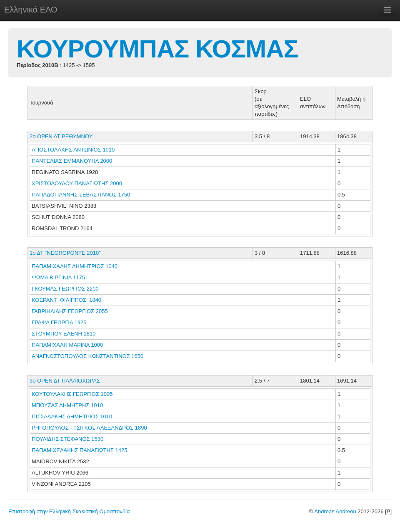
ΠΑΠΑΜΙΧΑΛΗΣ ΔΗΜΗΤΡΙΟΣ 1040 (75, 266)
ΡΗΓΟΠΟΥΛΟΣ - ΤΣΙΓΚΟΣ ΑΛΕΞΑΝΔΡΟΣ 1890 (89, 428)
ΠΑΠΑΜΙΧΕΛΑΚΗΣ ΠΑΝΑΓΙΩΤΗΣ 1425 (79, 450)
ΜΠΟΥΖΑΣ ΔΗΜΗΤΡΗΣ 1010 (67, 405)
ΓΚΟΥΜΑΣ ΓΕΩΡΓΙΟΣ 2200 (65, 289)
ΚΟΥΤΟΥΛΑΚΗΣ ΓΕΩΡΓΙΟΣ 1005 (72, 394)
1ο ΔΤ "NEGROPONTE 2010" (65, 253)
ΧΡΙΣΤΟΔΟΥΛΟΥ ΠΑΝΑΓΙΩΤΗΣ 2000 (77, 183)
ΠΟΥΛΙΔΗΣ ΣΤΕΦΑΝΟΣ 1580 (67, 439)
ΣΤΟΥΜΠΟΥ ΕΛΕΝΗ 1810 (64, 334)
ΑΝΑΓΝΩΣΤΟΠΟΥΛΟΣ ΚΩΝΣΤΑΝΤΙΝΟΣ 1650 (87, 356)
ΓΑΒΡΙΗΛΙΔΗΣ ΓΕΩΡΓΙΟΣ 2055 (70, 311)
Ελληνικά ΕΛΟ (31, 10)
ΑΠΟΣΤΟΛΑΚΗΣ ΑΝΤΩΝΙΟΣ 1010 (73, 150)
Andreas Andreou (335, 511)
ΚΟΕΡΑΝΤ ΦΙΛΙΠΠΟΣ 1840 (66, 300)
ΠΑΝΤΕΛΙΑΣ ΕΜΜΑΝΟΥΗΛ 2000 (72, 161)
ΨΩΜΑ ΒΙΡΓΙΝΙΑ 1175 (58, 277)
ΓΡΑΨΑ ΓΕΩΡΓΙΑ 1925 (59, 322)
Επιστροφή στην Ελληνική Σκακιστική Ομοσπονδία (69, 511)
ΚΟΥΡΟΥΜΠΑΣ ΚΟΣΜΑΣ (157, 49)
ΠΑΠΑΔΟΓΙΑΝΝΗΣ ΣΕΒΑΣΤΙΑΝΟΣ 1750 (81, 195)
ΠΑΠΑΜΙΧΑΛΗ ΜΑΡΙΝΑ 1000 (67, 345)
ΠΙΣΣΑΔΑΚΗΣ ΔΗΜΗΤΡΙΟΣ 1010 (72, 416)
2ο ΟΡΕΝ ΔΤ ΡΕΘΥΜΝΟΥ (61, 136)
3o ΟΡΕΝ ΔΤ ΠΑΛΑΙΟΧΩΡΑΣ (65, 381)
